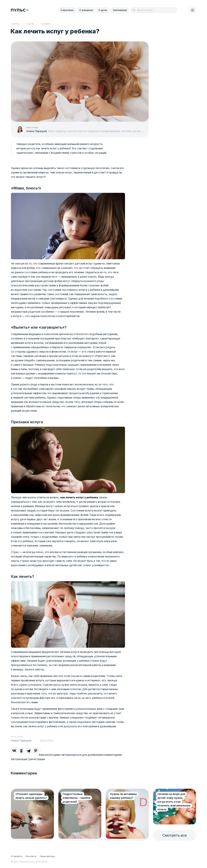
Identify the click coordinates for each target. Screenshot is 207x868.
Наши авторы (47, 856)
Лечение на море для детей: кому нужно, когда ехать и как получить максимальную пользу (172, 802)
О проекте (17, 856)
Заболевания (120, 10)
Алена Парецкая (37, 131)
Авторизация (19, 759)
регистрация (37, 759)
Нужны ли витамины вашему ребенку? (123, 796)
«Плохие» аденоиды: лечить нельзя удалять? (31, 796)
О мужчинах (67, 10)
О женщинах (86, 10)
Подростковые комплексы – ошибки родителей (77, 798)
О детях (103, 10)
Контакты (31, 856)
